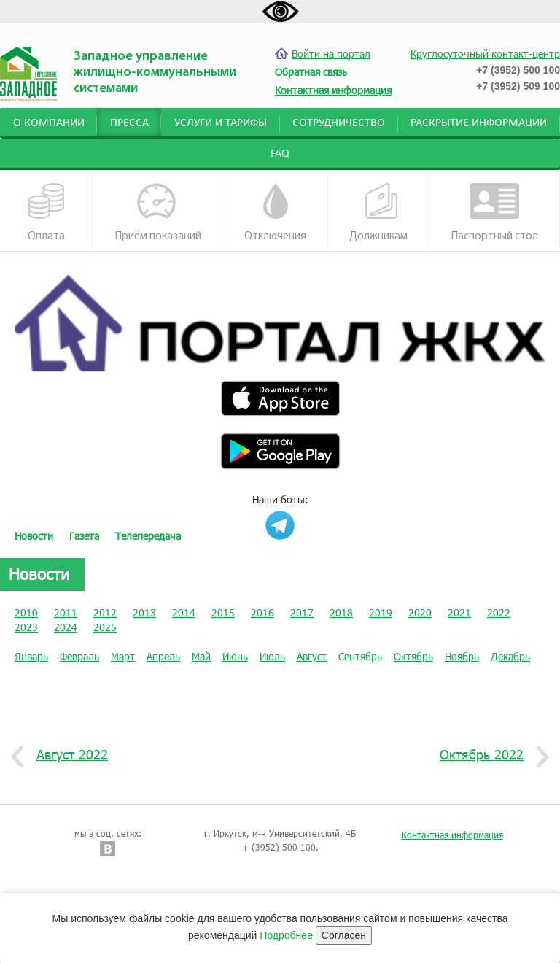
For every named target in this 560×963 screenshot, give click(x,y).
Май (201, 656)
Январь (31, 656)
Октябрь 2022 (487, 755)
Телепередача (148, 536)
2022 (499, 612)
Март (123, 656)
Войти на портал (323, 54)
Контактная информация (452, 835)
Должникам (378, 213)
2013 (144, 612)
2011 (66, 612)
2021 (459, 612)
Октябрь (413, 656)
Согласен (344, 935)
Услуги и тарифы (221, 123)
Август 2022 (67, 755)
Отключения (275, 213)
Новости (34, 536)
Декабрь (510, 656)
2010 (26, 612)
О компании (49, 123)
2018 (341, 612)
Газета (84, 536)
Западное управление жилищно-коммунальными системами (155, 73)
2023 (26, 627)
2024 (66, 627)
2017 (302, 612)
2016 (262, 612)
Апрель (163, 656)
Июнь (235, 656)
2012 (105, 612)
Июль (272, 656)
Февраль (79, 656)
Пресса (129, 123)
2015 (223, 612)
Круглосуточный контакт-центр (485, 54)
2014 (184, 612)
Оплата (47, 213)
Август (312, 656)
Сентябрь (360, 656)
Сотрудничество (339, 123)
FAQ (280, 154)
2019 (381, 612)
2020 (420, 612)
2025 (105, 627)
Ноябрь (462, 656)
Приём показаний (158, 213)
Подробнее (286, 935)
